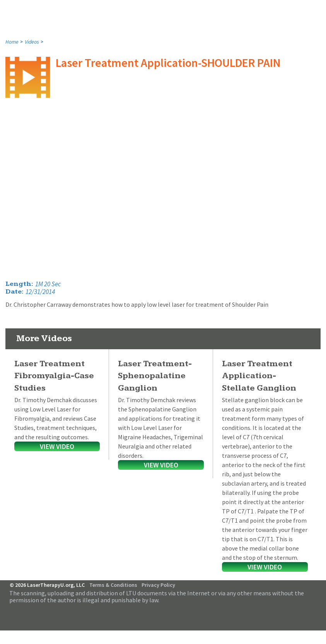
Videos (32, 42)
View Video (57, 446)
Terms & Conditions (113, 585)
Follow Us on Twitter (313, 610)
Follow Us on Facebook (303, 610)
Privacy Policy (158, 585)
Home (12, 42)
